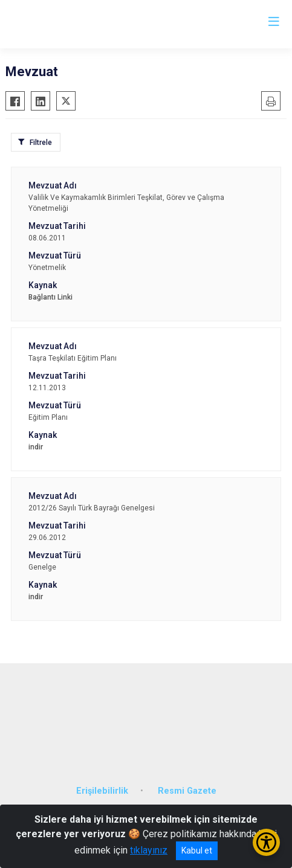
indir (36, 447)
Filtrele (41, 143)
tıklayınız (149, 850)
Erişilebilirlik (102, 791)
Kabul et (197, 850)
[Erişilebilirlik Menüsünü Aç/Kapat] (266, 842)
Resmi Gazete (187, 791)
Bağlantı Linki (50, 297)
